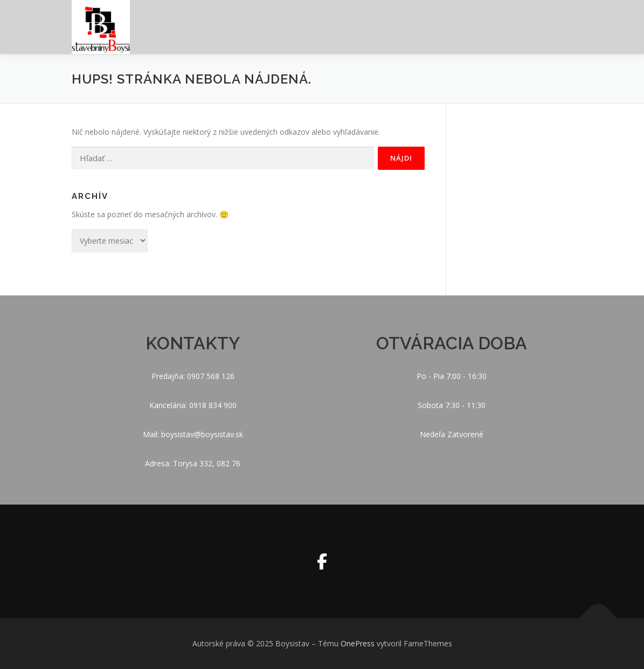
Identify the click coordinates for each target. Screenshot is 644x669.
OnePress (358, 643)
